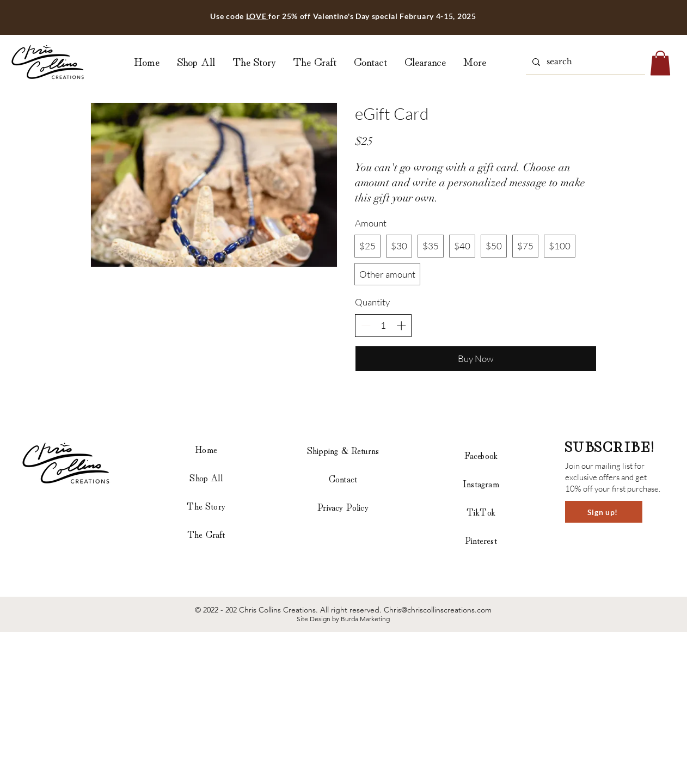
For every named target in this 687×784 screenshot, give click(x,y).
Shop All (206, 477)
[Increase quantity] (401, 326)
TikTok (481, 512)
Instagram (481, 483)
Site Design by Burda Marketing (343, 619)
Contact (343, 478)
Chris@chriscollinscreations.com (438, 610)
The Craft (206, 534)
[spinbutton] (384, 326)
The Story (206, 506)
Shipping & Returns (343, 450)
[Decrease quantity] (366, 326)
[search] (584, 62)
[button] (660, 63)
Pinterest (481, 540)
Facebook (481, 455)
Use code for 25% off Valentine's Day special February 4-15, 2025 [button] (343, 16)
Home (206, 449)
